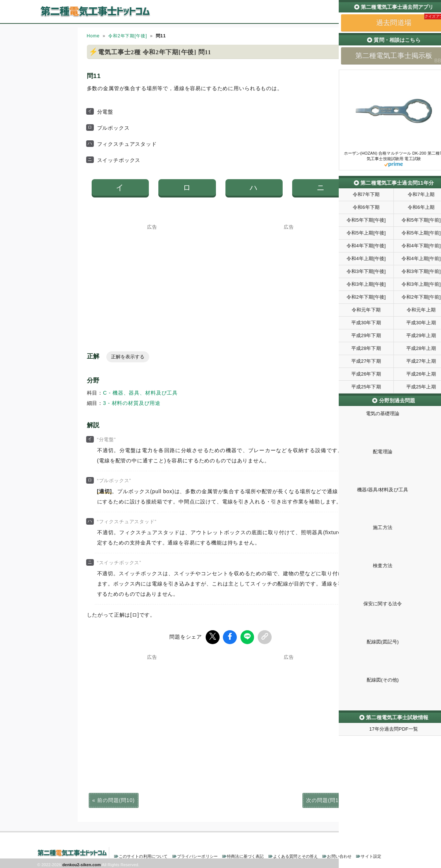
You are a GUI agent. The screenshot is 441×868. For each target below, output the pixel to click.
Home (93, 36)
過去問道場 (360, 18)
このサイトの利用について (143, 855)
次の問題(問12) (325, 799)
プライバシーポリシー (197, 855)
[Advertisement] (152, 275)
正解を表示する (128, 357)
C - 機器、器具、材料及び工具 (140, 393)
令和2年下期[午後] (128, 36)
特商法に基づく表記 (245, 855)
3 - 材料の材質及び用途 (132, 403)
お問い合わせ (339, 855)
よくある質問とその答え (296, 855)
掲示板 (391, 18)
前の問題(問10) (116, 799)
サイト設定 (371, 855)
